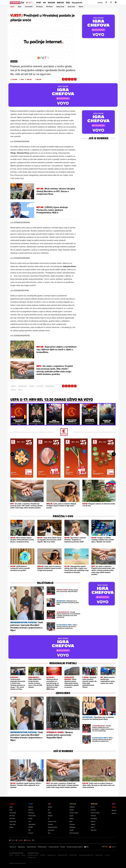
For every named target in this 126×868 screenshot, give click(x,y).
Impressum (13, 847)
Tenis (30, 821)
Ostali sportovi (32, 824)
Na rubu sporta (32, 816)
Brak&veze (72, 807)
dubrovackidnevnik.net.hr (86, 855)
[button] (13, 406)
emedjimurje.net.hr (33, 855)
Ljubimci (72, 818)
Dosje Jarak (71, 7)
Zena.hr (17, 855)
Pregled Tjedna (50, 386)
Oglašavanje (21, 847)
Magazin (51, 3)
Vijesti (12, 7)
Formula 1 (31, 833)
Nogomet (31, 807)
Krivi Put (13, 390)
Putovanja (72, 824)
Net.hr (29, 79)
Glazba (50, 813)
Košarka (30, 818)
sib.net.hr (43, 855)
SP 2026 (31, 827)
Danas (12, 804)
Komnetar (93, 816)
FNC (29, 830)
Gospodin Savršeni (53, 827)
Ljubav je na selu (52, 821)
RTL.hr (11, 855)
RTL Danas (40, 7)
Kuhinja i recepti (74, 813)
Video (114, 807)
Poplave (32, 386)
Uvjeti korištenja (31, 847)
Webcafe (60, 3)
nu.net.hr (107, 855)
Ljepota (71, 816)
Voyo (49, 833)
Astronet (93, 807)
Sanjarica (114, 813)
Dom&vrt (72, 810)
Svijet (20, 7)
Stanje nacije (60, 7)
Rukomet (31, 810)
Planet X (93, 821)
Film (49, 810)
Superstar (50, 824)
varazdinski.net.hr (63, 855)
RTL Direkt (50, 7)
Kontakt (63, 847)
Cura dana (93, 810)
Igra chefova (51, 830)
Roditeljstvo (73, 827)
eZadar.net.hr (99, 855)
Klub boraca (31, 813)
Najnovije (114, 810)
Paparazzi (50, 816)
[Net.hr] (113, 847)
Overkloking (94, 818)
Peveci (20, 390)
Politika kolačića (42, 847)
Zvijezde (50, 807)
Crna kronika (29, 7)
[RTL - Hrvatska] (105, 847)
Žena (68, 3)
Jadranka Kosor (23, 386)
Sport (39, 3)
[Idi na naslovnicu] (30, 4)
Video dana (94, 830)
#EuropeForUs (77, 3)
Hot (45, 3)
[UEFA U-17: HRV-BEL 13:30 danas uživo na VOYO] (52, 400)
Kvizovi (93, 827)
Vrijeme (81, 7)
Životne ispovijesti (74, 833)
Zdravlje (72, 830)
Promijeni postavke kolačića (75, 847)
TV (49, 818)
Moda (71, 821)
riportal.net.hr (73, 855)
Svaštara (93, 824)
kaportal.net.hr (52, 855)
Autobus (14, 386)
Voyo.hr (24, 855)
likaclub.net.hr (32, 857)
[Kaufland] (63, 432)
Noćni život (40, 386)
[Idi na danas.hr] (17, 2)
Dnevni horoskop (95, 813)
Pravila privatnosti (54, 847)
